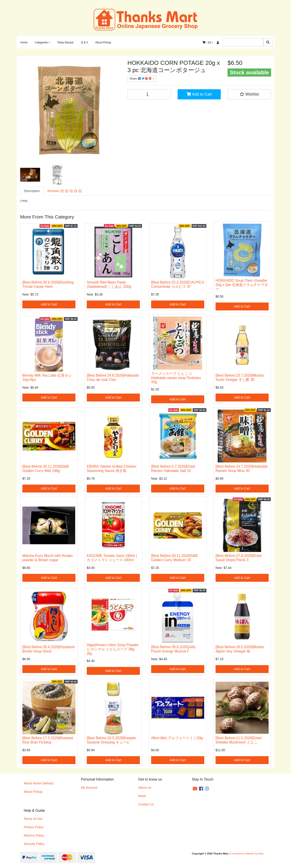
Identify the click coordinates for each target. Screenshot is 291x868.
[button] (249, 94)
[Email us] (195, 789)
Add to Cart (199, 94)
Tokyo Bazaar (65, 42)
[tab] (32, 191)
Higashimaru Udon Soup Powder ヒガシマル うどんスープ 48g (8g (113, 649)
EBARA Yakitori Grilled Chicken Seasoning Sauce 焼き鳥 (111, 469)
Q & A (84, 42)
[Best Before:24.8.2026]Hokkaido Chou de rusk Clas (113, 378)
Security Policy (34, 844)
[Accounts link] (218, 42)
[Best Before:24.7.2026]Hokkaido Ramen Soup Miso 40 (242, 469)
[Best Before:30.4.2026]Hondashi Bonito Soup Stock (49, 649)
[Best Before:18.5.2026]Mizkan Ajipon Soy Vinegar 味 (240, 649)
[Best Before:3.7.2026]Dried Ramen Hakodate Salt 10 (173, 469)
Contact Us (146, 804)
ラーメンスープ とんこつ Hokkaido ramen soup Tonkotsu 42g (176, 378)
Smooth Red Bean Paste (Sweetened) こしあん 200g (109, 284)
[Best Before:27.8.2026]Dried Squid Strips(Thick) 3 (238, 558)
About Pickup (103, 42)
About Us (145, 788)
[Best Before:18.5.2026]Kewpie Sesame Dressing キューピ (111, 740)
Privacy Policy (34, 827)
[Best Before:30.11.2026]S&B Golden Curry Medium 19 (174, 558)
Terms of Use (33, 819)
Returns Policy (34, 835)
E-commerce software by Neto (246, 854)
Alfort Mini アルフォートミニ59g (177, 738)
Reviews (65, 191)
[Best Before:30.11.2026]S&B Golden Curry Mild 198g (46, 469)
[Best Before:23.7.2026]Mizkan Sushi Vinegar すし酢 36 (240, 378)
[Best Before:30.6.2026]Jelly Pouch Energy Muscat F (173, 649)
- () (207, 42)
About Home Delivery (39, 783)
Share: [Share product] (141, 79)
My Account (89, 788)
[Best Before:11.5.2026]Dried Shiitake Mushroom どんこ (238, 740)
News (142, 796)
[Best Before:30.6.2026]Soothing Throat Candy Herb (48, 284)
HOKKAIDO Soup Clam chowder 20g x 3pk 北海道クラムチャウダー (242, 285)
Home (24, 42)
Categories (41, 42)
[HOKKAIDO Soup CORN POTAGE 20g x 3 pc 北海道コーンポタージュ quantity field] (149, 94)
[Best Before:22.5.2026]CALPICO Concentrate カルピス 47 (178, 284)
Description (32, 191)
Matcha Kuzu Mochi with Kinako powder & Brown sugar (48, 558)
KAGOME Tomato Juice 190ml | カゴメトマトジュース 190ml (112, 558)
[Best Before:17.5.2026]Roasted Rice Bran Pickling (48, 740)
